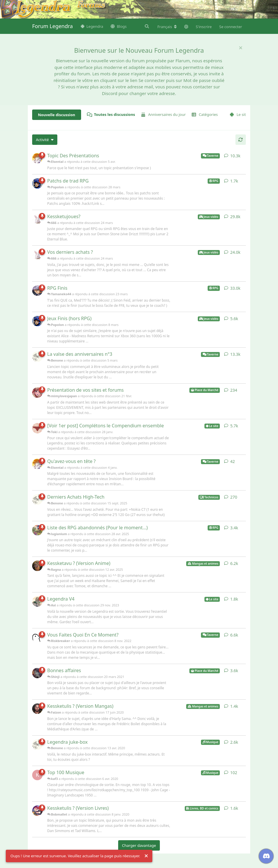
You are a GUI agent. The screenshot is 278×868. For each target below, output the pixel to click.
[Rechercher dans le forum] (146, 26)
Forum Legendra (52, 26)
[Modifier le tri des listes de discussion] (45, 140)
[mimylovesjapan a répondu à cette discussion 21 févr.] (37, 393)
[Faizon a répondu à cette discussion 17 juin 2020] (37, 709)
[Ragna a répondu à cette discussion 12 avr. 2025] (37, 566)
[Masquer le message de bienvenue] (241, 48)
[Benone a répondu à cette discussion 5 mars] (37, 357)
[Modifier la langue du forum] (167, 27)
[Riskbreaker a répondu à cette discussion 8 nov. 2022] (37, 637)
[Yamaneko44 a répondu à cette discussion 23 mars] (37, 291)
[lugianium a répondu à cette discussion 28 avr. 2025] (37, 530)
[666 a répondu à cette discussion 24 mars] (37, 219)
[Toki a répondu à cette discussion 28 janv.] (37, 428)
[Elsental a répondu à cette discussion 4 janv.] (37, 464)
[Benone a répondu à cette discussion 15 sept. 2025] (37, 499)
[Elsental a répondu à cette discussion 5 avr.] (37, 158)
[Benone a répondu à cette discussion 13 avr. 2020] (37, 745)
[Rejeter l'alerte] (146, 856)
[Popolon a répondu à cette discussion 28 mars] (37, 183)
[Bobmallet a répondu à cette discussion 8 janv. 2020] (37, 811)
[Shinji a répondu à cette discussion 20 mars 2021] (37, 673)
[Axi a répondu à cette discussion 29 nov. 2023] (37, 601)
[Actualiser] (241, 140)
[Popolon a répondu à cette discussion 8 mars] (37, 321)
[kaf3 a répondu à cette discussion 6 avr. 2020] (37, 775)
